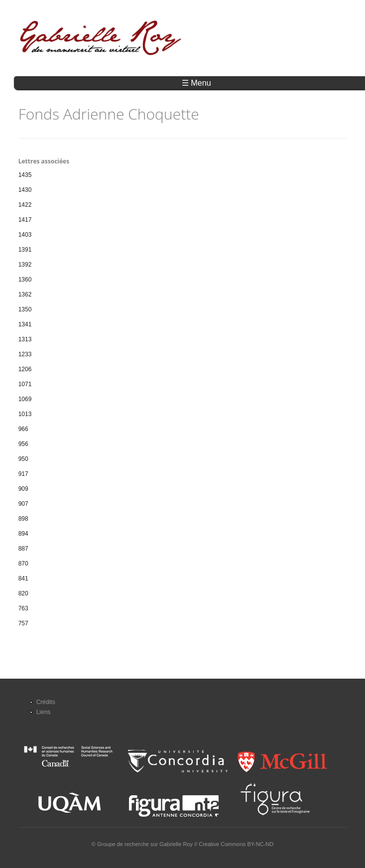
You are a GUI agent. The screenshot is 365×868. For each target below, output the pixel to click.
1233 (25, 354)
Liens (44, 712)
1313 (25, 339)
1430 (25, 190)
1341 (25, 324)
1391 (25, 250)
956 (23, 444)
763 (23, 608)
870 (23, 564)
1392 (25, 265)
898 (23, 519)
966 (23, 429)
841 (23, 579)
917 (23, 474)
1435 (25, 175)
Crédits (46, 702)
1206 (25, 369)
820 (23, 593)
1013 (25, 414)
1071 (25, 384)
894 (23, 534)
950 (23, 459)
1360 (25, 280)
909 (23, 489)
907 (23, 504)
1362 (25, 294)
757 (23, 623)
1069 (25, 399)
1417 (25, 220)
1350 (25, 309)
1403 (25, 235)
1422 (25, 205)
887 (23, 549)
